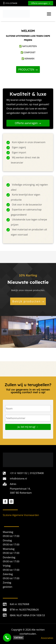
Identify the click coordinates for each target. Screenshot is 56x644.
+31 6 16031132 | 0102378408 (27, 473)
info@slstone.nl (18, 479)
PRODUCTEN (26, 69)
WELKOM (28, 31)
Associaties (47, 638)
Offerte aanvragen (39, 3)
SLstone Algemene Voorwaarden (21, 515)
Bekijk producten (27, 301)
